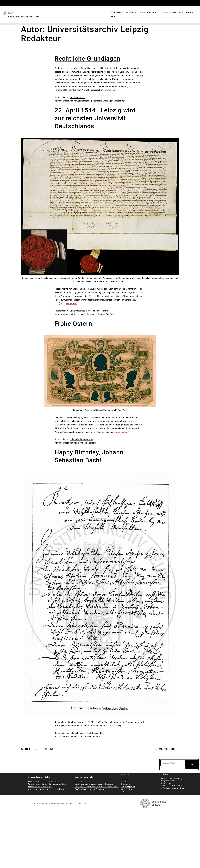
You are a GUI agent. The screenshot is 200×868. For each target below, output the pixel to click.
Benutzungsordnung (83, 101)
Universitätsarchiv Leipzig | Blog (40, 787)
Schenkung (92, 314)
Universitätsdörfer (106, 314)
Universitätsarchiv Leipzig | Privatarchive (43, 781)
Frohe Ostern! (74, 324)
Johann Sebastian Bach (81, 733)
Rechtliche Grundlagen (87, 59)
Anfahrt (124, 792)
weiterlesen (111, 90)
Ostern (76, 443)
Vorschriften (119, 101)
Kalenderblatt (98, 733)
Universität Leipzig (78, 311)
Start (192, 764)
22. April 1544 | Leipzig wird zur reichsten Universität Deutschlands (95, 118)
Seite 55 (48, 749)
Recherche (79, 781)
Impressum (125, 779)
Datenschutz (125, 784)
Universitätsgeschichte (98, 311)
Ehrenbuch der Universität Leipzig (105, 787)
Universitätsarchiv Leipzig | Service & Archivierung (47, 784)
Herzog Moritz (80, 314)
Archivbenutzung (77, 97)
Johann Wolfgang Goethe (81, 439)
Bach (76, 737)
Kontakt (124, 781)
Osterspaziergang (88, 443)
